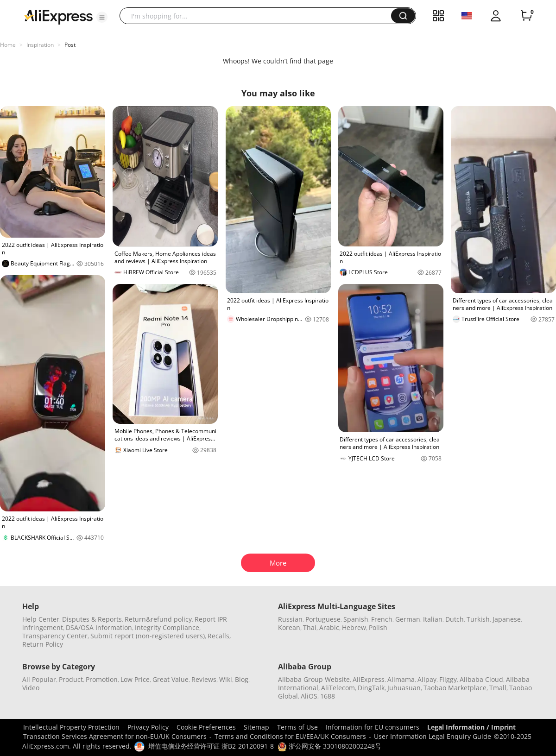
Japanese (507, 619)
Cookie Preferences (206, 727)
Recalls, (219, 636)
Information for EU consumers (373, 727)
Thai (310, 627)
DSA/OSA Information (99, 627)
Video (31, 688)
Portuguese (323, 619)
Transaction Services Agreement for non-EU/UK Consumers (115, 736)
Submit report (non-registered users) (148, 636)
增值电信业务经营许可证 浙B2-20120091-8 (211, 746)
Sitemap (256, 727)
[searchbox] (259, 16)
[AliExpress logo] (58, 16)
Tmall (498, 688)
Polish (378, 627)
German (408, 619)
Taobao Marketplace (455, 688)
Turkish (478, 619)
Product (71, 679)
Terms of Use (297, 727)
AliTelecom (338, 688)
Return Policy (43, 644)
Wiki (226, 679)
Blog (242, 679)
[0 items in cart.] (526, 16)
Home (8, 45)
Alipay (427, 679)
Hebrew (354, 627)
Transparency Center (55, 636)
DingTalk (371, 688)
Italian (433, 619)
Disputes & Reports (92, 619)
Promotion (102, 679)
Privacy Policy (148, 727)
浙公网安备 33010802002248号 (329, 746)
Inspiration (40, 45)
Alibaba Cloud (481, 679)
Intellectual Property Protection (71, 727)
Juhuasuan (404, 688)
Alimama (401, 679)
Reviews (204, 679)
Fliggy (448, 679)
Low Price (135, 679)
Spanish (356, 619)
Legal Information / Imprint (471, 727)
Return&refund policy (158, 619)
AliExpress (369, 679)
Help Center (41, 619)
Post (70, 45)
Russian (290, 619)
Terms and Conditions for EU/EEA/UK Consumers (290, 736)
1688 (328, 696)
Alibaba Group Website (314, 679)
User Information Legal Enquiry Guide (433, 736)
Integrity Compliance (167, 627)
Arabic (329, 627)
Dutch (455, 619)
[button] (102, 17)
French (382, 619)
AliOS (309, 696)
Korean (289, 627)
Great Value (171, 679)
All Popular (39, 679)
